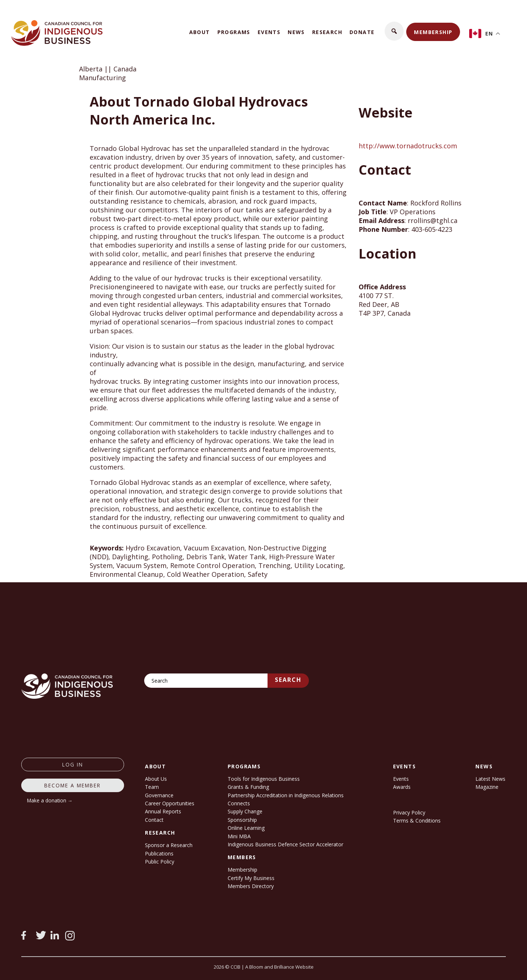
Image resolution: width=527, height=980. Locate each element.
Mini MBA (239, 836)
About (200, 32)
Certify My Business (251, 878)
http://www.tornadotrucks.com (408, 146)
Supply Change (245, 811)
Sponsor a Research (169, 845)
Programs (234, 32)
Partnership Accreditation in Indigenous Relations (286, 795)
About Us (156, 779)
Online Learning (246, 828)
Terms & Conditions (417, 821)
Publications (159, 853)
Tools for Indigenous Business (264, 779)
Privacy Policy (409, 812)
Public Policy (160, 862)
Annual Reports (163, 811)
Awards (402, 787)
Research (327, 32)
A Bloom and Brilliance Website (279, 967)
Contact (154, 820)
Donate (362, 32)
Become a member (72, 785)
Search (288, 680)
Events (269, 32)
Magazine (487, 787)
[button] (394, 31)
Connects (239, 803)
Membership (433, 32)
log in (73, 764)
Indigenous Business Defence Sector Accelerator (285, 844)
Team (152, 787)
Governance (159, 795)
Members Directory (251, 886)
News (296, 32)
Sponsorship (242, 820)
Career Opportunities (170, 803)
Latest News (490, 779)
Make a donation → (50, 800)
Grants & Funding (248, 787)
